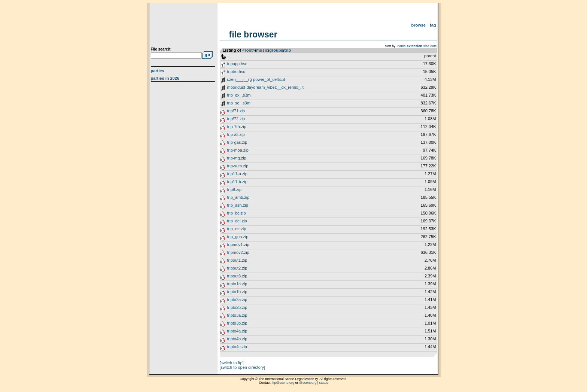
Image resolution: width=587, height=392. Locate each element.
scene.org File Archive (184, 26)
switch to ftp (232, 363)
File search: (161, 49)
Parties (158, 71)
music (262, 50)
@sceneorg (308, 383)
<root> (249, 50)
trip (288, 50)
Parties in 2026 (165, 78)
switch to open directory (243, 367)
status (324, 383)
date (433, 46)
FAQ (433, 25)
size (426, 46)
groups (276, 50)
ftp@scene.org (283, 383)
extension (415, 46)
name (402, 46)
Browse (418, 25)
